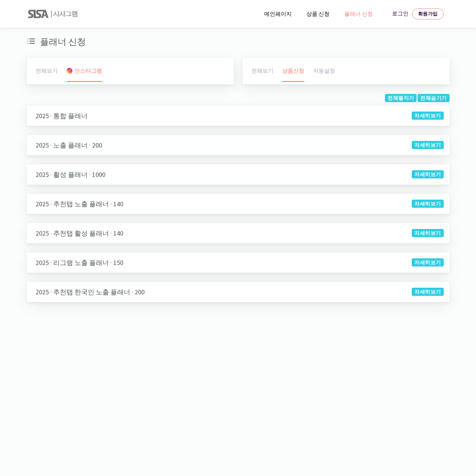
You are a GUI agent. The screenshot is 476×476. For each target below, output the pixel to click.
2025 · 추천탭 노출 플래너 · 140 (79, 204)
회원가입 (428, 14)
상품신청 (293, 71)
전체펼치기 (401, 98)
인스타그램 (84, 71)
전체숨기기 (433, 98)
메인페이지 (278, 14)
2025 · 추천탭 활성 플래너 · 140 (79, 233)
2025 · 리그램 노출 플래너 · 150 (79, 263)
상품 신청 (318, 14)
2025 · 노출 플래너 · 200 (69, 145)
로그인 (400, 13)
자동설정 (324, 71)
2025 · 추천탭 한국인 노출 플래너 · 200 (90, 292)
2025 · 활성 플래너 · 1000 (70, 175)
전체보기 (47, 71)
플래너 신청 (359, 14)
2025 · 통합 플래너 (62, 116)
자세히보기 (428, 116)
